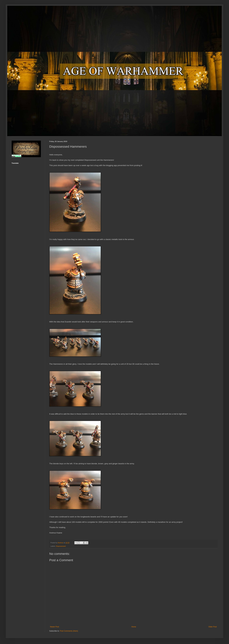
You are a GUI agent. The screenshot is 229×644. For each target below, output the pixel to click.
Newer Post (54, 627)
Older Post (213, 627)
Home (134, 627)
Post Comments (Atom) (69, 631)
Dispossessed (61, 546)
